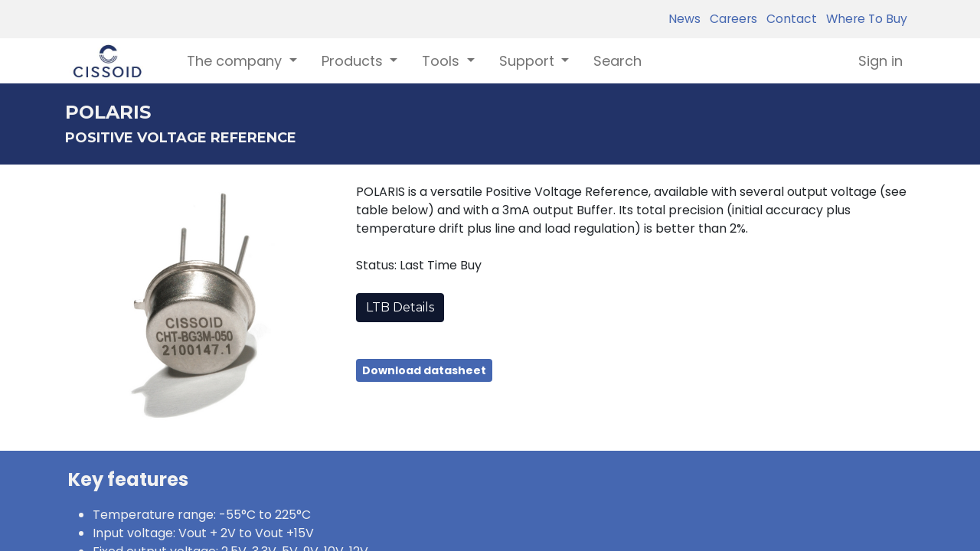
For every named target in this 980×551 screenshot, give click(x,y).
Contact (789, 19)
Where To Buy (864, 19)
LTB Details (400, 307)
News (684, 19)
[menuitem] (617, 61)
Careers (730, 19)
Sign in (880, 61)
